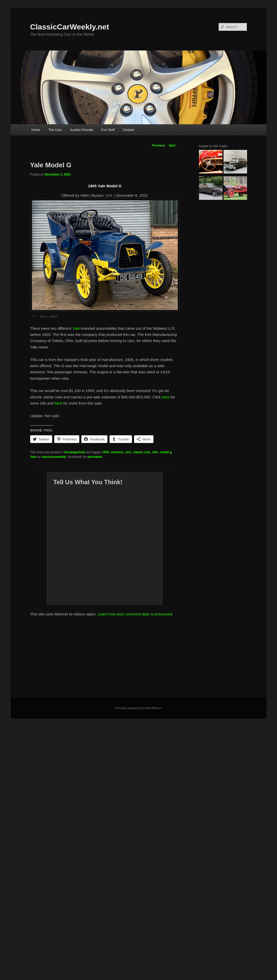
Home (36, 130)
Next (174, 146)
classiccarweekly (54, 457)
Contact (129, 130)
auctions (117, 452)
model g (166, 452)
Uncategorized (75, 452)
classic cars (142, 452)
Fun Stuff (108, 130)
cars (128, 452)
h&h (155, 452)
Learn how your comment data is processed (135, 614)
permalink (95, 457)
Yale (76, 328)
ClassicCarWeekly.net (70, 27)
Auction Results (82, 130)
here (166, 397)
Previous (157, 146)
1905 (106, 452)
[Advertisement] (139, 659)
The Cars (55, 130)
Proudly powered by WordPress (138, 708)
